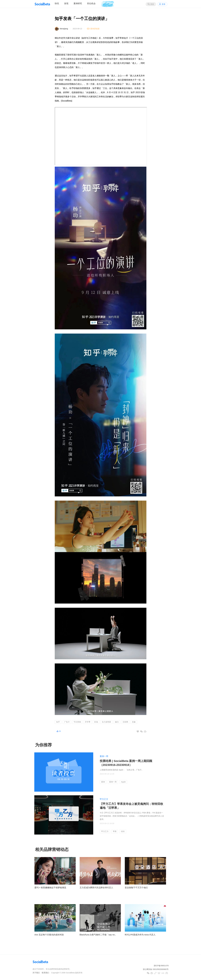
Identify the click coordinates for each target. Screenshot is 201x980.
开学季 (88, 722)
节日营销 (77, 722)
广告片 (67, 722)
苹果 (115, 831)
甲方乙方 (104, 799)
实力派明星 (106, 722)
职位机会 (91, 3)
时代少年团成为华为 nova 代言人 (140, 935)
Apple (123, 782)
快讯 (57, 3)
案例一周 (104, 756)
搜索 (152, 4)
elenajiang (64, 29)
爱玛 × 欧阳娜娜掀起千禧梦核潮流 (50, 888)
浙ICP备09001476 (161, 966)
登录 (164, 4)
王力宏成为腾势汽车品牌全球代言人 (96, 888)
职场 (96, 722)
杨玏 (117, 722)
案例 (103, 782)
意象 (134, 722)
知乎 (58, 722)
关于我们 (36, 973)
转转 (123, 831)
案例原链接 (95, 29)
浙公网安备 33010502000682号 (156, 969)
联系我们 (45, 973)
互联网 (125, 722)
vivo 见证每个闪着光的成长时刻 (49, 935)
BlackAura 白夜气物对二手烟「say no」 (98, 935)
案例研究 (78, 3)
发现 (66, 3)
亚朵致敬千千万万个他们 (136, 888)
